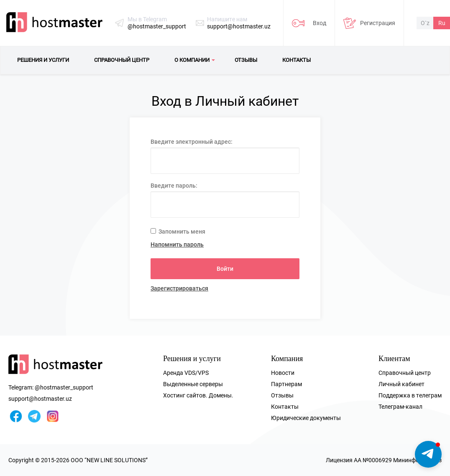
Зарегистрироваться (179, 288)
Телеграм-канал (400, 407)
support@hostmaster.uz (239, 26)
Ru (442, 23)
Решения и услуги (192, 359)
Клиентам (394, 359)
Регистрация (378, 23)
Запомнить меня (178, 232)
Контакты (285, 407)
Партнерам (286, 384)
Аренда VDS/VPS (186, 373)
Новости (283, 373)
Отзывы (282, 395)
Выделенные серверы (193, 384)
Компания (287, 359)
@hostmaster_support (157, 26)
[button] (428, 454)
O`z (425, 23)
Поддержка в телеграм (410, 395)
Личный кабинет (401, 384)
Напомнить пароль (177, 244)
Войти (225, 269)
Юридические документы (306, 418)
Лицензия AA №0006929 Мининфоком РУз (384, 460)
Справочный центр (405, 373)
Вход (320, 23)
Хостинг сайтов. (185, 395)
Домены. (221, 395)
